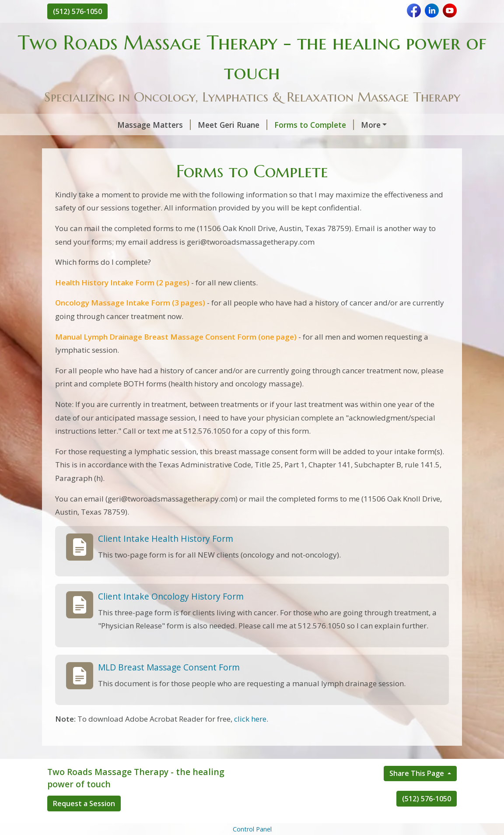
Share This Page (418, 792)
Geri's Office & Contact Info (220, 143)
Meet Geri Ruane (170, 125)
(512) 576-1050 (77, 11)
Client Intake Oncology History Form (171, 615)
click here (250, 737)
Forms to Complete (251, 125)
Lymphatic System (316, 143)
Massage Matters (91, 125)
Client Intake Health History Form (166, 557)
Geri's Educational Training (351, 125)
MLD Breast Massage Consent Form (169, 686)
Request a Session (84, 822)
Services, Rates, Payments (106, 143)
